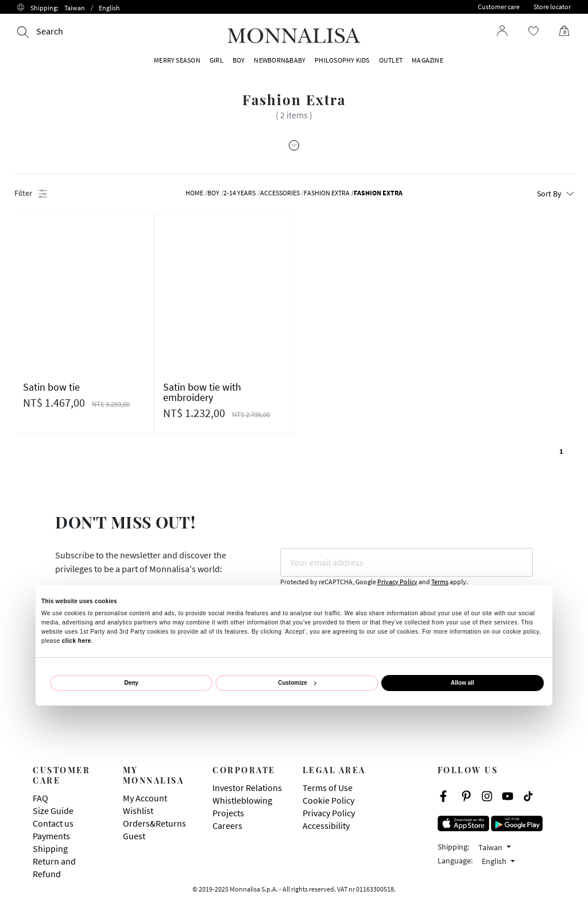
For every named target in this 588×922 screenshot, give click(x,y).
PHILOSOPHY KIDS (342, 60)
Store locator (552, 7)
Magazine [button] (428, 60)
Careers (227, 825)
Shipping (50, 848)
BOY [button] (239, 60)
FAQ (40, 798)
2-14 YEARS (239, 193)
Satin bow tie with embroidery (202, 392)
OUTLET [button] (391, 60)
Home (194, 193)
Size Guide (53, 811)
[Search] (40, 31)
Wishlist (138, 811)
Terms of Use (328, 788)
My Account (145, 798)
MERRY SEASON (177, 60)
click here (77, 641)
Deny (131, 683)
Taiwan (491, 847)
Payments (51, 836)
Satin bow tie (51, 387)
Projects (228, 813)
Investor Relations (247, 788)
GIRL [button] (216, 60)
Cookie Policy (328, 800)
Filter (31, 193)
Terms (440, 582)
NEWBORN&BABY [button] (280, 60)
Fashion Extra (327, 193)
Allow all (463, 683)
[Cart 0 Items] (560, 31)
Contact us (53, 823)
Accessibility (326, 825)
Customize (297, 683)
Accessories (280, 193)
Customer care (499, 7)
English (495, 861)
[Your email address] (407, 562)
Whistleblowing (242, 800)
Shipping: (75, 8)
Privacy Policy (397, 582)
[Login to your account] (502, 31)
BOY (213, 193)
